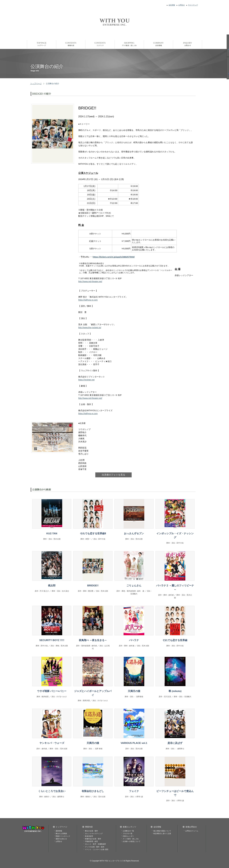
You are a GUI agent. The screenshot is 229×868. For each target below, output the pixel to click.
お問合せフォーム (192, 831)
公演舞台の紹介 (53, 84)
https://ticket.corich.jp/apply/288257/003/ (114, 257)
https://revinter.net (86, 380)
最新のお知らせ (61, 839)
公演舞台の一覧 (128, 831)
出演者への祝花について (132, 841)
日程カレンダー (128, 836)
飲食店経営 (89, 836)
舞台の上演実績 (61, 833)
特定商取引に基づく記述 (162, 833)
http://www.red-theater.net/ (90, 281)
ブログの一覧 (127, 833)
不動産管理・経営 (91, 841)
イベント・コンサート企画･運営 (97, 849)
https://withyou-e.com (88, 300)
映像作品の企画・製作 (93, 839)
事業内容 (89, 827)
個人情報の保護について (162, 831)
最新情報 (59, 831)
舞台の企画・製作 (91, 831)
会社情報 (172, 5)
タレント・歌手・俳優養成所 (95, 844)
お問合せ (182, 5)
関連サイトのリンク (63, 836)
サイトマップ (193, 5)
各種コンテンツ (129, 827)
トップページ (36, 84)
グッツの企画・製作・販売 (95, 847)
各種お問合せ (191, 827)
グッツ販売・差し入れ (131, 839)
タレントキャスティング (94, 833)
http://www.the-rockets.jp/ (90, 328)
